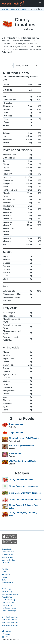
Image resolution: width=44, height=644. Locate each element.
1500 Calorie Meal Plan (10, 617)
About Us (5, 569)
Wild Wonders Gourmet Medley (23, 461)
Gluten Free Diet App (9, 611)
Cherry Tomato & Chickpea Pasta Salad (24, 507)
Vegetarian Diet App (9, 600)
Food (12, 9)
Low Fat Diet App (8, 605)
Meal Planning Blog (8, 560)
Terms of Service (7, 583)
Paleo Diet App (7, 597)
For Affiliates (6, 574)
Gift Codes (5, 563)
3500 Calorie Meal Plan (10, 625)
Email (5, 637)
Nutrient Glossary (8, 557)
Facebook (7, 631)
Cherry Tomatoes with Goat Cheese (25, 500)
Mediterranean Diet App (10, 594)
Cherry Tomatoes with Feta (21, 480)
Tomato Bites (15, 453)
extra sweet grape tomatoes (21, 446)
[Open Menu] (40, 3)
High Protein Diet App (9, 608)
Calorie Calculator (8, 552)
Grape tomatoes (16, 424)
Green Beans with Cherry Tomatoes (25, 493)
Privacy (4, 577)
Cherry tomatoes (23, 9)
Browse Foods (7, 549)
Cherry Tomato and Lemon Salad (24, 486)
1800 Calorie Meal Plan (10, 620)
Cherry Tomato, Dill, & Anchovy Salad (23, 514)
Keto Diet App (6, 589)
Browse (5, 9)
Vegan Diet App (7, 592)
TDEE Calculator (7, 555)
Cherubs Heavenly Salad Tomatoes (25, 438)
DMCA (4, 580)
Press (4, 572)
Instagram (7, 634)
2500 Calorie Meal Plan (10, 622)
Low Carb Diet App (8, 603)
